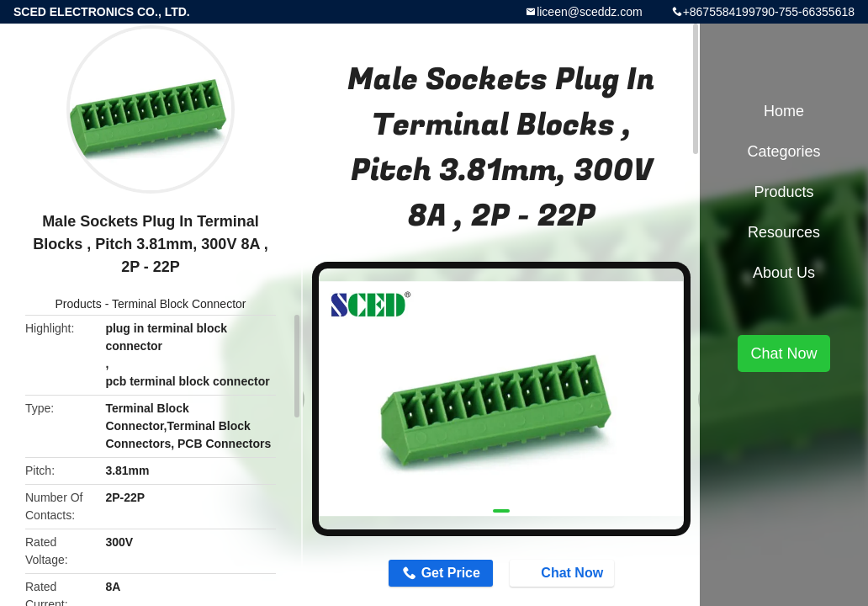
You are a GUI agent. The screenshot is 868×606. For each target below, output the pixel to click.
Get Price (451, 573)
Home (784, 111)
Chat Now (564, 572)
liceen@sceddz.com (590, 12)
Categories (783, 151)
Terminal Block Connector (179, 304)
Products (79, 304)
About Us (784, 273)
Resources (784, 232)
